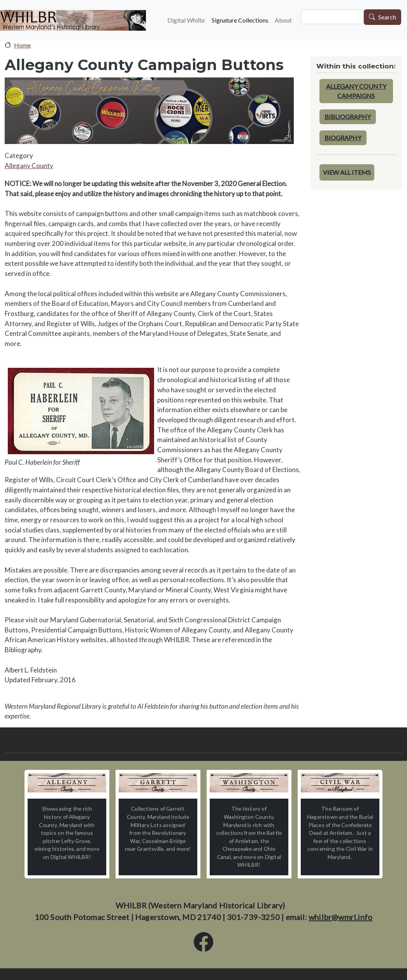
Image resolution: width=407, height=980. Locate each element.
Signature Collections (240, 20)
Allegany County (29, 166)
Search (387, 17)
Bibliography (348, 117)
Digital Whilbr (186, 20)
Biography (343, 138)
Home (22, 45)
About (283, 20)
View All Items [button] (347, 172)
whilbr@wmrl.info (340, 917)
